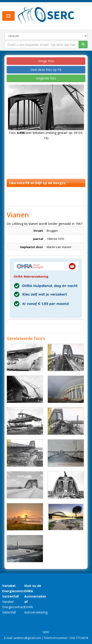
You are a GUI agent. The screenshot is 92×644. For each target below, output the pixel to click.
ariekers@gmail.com (27, 638)
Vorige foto (46, 61)
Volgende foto (46, 78)
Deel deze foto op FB (46, 70)
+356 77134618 (78, 638)
